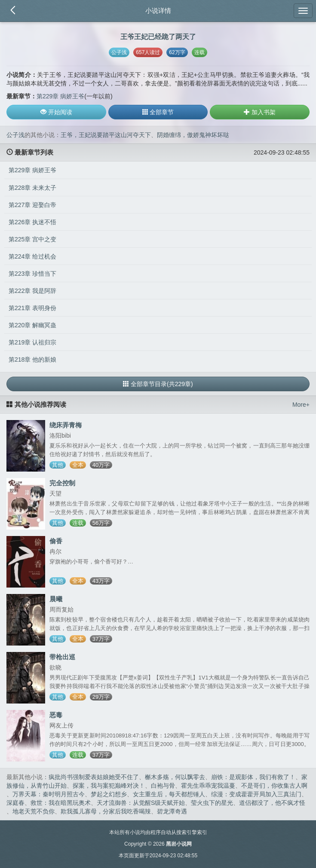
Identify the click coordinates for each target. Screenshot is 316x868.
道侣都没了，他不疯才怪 (272, 803)
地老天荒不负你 (34, 811)
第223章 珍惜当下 (32, 274)
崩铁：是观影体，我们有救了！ (253, 777)
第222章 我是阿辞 (32, 291)
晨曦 (56, 599)
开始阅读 (56, 112)
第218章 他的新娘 (32, 359)
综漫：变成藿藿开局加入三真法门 (256, 794)
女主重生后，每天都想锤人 (169, 794)
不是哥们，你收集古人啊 (274, 786)
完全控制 (62, 483)
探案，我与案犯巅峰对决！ (109, 786)
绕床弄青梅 (66, 425)
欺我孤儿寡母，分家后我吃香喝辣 (106, 811)
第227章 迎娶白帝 (32, 205)
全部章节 (158, 112)
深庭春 (15, 803)
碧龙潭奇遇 (172, 811)
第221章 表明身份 (32, 308)
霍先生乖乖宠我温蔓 (208, 786)
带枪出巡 (62, 657)
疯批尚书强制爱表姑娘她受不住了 (94, 777)
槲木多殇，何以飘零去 (175, 777)
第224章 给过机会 (32, 256)
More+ (301, 405)
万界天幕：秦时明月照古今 (49, 794)
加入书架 (260, 112)
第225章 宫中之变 (32, 239)
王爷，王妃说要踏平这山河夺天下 (106, 135)
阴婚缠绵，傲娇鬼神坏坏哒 (193, 135)
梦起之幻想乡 (109, 794)
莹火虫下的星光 (212, 803)
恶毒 (56, 715)
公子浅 (119, 52)
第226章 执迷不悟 (32, 222)
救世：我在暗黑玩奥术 (61, 803)
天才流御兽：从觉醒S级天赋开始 (141, 803)
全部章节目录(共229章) (158, 384)
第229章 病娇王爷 (60, 96)
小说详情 (158, 11)
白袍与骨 (163, 786)
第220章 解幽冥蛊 (32, 325)
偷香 (56, 541)
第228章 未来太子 (32, 188)
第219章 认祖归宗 (32, 342)
